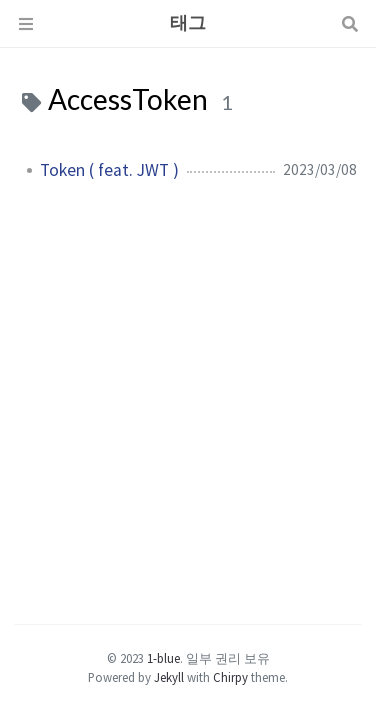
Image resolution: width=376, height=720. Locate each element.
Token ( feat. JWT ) (109, 170)
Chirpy (230, 677)
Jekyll (169, 677)
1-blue (163, 658)
